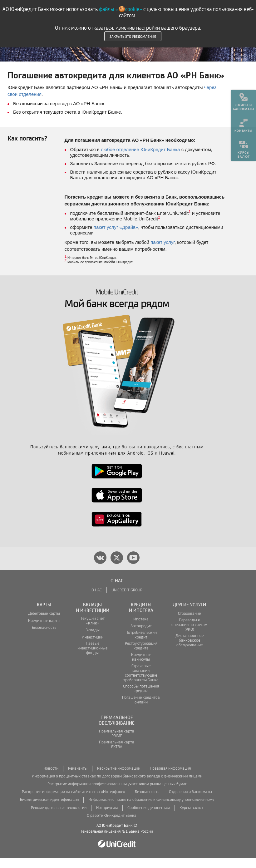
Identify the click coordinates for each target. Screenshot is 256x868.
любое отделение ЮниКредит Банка (140, 159)
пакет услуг (162, 252)
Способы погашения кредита (141, 699)
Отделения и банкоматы (190, 802)
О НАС (97, 600)
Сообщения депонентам (149, 818)
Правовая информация (170, 779)
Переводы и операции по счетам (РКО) (189, 635)
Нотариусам (107, 818)
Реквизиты (78, 779)
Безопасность (44, 638)
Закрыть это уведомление (133, 36)
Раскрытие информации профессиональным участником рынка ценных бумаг (117, 794)
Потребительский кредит (141, 645)
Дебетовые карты (44, 624)
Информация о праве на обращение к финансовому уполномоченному (151, 810)
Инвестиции (93, 647)
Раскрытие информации (119, 779)
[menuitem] (244, 100)
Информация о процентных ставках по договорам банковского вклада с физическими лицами (117, 786)
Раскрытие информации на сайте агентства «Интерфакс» (74, 802)
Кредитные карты (44, 631)
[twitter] (117, 568)
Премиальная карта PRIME (117, 744)
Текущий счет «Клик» (93, 631)
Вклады (93, 640)
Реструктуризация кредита (141, 656)
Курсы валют (191, 818)
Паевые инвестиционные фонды (92, 658)
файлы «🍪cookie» (121, 9)
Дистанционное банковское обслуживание (190, 651)
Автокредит (141, 636)
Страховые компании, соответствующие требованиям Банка (141, 683)
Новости (51, 779)
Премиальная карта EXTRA (117, 755)
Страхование (189, 624)
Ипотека (141, 629)
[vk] (100, 568)
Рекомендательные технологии (59, 818)
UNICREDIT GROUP (127, 600)
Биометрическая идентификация (49, 810)
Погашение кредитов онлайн (141, 710)
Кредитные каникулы (141, 667)
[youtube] (133, 568)
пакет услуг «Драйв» (116, 237)
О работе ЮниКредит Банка (112, 826)
